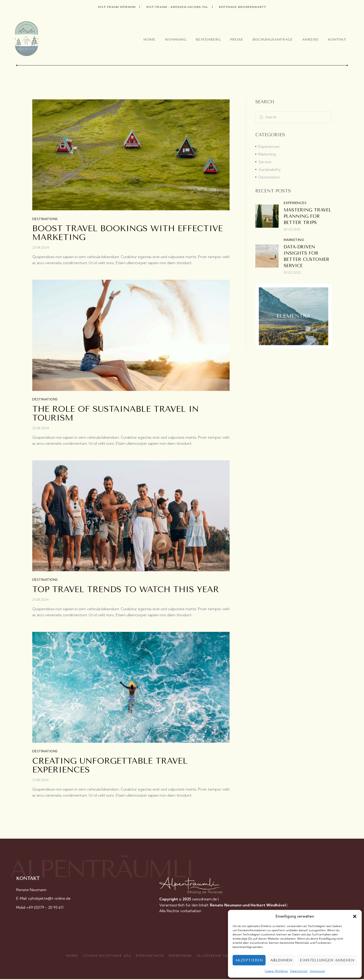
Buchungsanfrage (273, 40)
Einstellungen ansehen (327, 960)
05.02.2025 (292, 229)
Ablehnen (281, 960)
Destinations (45, 219)
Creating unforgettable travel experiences (110, 766)
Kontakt (337, 40)
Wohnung (176, 40)
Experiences (295, 203)
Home (149, 40)
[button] (355, 916)
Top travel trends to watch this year (126, 590)
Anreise (310, 40)
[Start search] (261, 117)
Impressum (317, 971)
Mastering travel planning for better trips (307, 216)
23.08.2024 (41, 248)
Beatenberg (208, 40)
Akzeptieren (249, 960)
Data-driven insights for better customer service (307, 256)
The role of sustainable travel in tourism (115, 414)
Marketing (294, 240)
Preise (237, 40)
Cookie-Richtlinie (276, 971)
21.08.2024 (41, 600)
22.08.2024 (41, 428)
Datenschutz (299, 971)
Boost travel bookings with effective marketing (128, 233)
